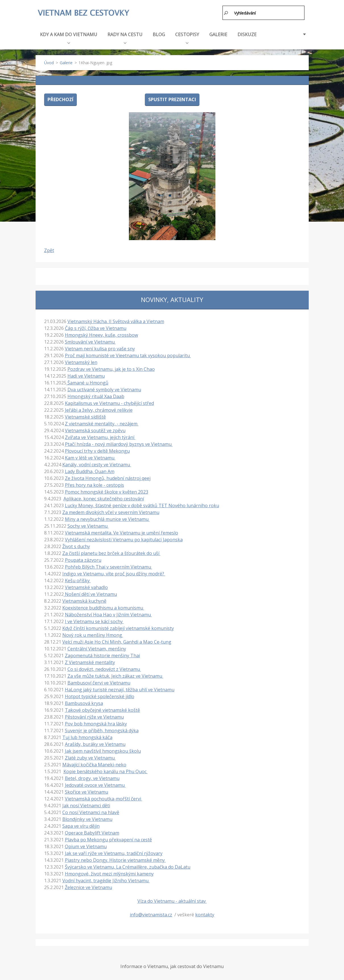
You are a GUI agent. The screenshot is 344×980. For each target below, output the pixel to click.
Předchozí (60, 98)
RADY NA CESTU (125, 36)
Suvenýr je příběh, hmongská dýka (102, 729)
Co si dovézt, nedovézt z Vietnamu (104, 668)
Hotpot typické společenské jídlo (100, 695)
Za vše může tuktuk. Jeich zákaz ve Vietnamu (115, 675)
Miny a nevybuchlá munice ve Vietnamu (107, 518)
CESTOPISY (187, 36)
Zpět (49, 249)
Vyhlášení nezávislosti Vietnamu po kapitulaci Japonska (124, 538)
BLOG (159, 33)
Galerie (66, 62)
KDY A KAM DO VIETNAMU (69, 36)
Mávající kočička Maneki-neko (94, 763)
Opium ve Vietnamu (86, 845)
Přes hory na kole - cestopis (94, 484)
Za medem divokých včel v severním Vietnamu (111, 511)
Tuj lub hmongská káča (87, 736)
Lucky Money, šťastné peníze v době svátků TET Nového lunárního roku (142, 504)
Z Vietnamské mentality (90, 661)
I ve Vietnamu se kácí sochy (94, 620)
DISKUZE (247, 33)
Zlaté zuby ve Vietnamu (90, 757)
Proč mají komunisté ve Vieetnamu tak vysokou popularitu (128, 354)
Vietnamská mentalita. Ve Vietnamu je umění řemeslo (121, 532)
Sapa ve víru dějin (81, 825)
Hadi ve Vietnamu (86, 375)
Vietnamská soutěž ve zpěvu (95, 429)
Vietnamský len (81, 361)
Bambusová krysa (84, 702)
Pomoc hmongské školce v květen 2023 (107, 491)
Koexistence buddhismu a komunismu (103, 607)
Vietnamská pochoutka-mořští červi (104, 798)
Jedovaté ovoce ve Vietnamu (95, 784)
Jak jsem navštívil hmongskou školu (103, 750)
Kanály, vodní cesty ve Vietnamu (97, 463)
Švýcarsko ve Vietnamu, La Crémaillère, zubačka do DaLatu (128, 866)
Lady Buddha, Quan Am (90, 470)
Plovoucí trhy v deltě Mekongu (97, 450)
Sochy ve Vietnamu (88, 525)
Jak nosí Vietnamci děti (86, 804)
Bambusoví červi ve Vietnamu (99, 682)
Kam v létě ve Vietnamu (90, 457)
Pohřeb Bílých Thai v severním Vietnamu (109, 566)
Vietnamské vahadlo (86, 586)
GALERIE (218, 33)
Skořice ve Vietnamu (86, 791)
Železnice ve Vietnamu (88, 886)
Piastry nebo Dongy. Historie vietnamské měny (115, 859)
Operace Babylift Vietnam (92, 832)
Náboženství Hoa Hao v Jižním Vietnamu (108, 613)
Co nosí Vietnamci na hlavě (91, 811)
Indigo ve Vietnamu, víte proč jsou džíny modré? (114, 573)
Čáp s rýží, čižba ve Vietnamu (96, 327)
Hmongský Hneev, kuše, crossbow (101, 334)
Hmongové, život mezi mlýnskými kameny (109, 873)
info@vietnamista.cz (151, 914)
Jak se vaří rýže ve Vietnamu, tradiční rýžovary (114, 852)
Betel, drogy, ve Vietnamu (92, 777)
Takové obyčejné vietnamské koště (102, 709)
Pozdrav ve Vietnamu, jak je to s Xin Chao (111, 368)
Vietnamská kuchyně (84, 600)
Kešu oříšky (78, 579)
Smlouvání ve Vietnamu (90, 341)
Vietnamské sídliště (85, 416)
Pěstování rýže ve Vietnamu (94, 716)
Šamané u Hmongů (87, 382)
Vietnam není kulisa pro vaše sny (100, 348)
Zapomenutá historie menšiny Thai (102, 654)
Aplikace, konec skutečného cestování (104, 498)
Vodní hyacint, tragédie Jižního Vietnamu (106, 879)
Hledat (226, 13)
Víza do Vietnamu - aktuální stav (172, 900)
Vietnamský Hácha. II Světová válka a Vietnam (116, 320)
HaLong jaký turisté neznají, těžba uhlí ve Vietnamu (120, 688)
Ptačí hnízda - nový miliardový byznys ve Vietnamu (119, 443)
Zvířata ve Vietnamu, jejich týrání (100, 436)
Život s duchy (76, 545)
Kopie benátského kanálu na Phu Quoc (106, 770)
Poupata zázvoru (83, 559)
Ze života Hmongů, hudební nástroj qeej (108, 477)
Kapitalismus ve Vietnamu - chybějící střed (109, 402)
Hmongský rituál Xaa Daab (96, 395)
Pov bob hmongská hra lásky (96, 723)
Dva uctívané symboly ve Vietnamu (104, 388)
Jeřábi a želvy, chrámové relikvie (99, 409)
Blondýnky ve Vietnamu (87, 818)
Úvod (49, 62)
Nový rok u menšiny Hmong (93, 634)
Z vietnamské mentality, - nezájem (102, 423)
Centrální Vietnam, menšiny (97, 648)
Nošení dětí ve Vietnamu (90, 593)
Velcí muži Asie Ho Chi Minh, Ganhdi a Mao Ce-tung (117, 641)
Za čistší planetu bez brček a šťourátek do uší (111, 552)
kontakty (205, 914)
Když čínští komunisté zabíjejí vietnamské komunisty (118, 627)
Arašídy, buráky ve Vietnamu (95, 743)
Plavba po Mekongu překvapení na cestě (108, 838)
